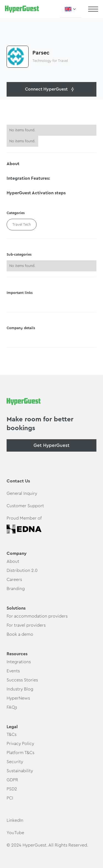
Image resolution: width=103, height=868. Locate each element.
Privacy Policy (20, 744)
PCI (10, 798)
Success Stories (22, 680)
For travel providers (26, 625)
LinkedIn (15, 820)
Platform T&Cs (20, 753)
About (13, 561)
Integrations (19, 662)
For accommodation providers (37, 616)
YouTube (15, 833)
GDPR (12, 780)
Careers (14, 580)
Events (13, 671)
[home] (22, 9)
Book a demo (20, 634)
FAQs (12, 707)
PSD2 (12, 789)
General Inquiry (22, 493)
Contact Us (18, 481)
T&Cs (12, 735)
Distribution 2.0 (22, 571)
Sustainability (20, 771)
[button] (71, 9)
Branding (16, 589)
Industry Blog (20, 689)
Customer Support (25, 506)
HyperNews (18, 698)
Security (15, 762)
